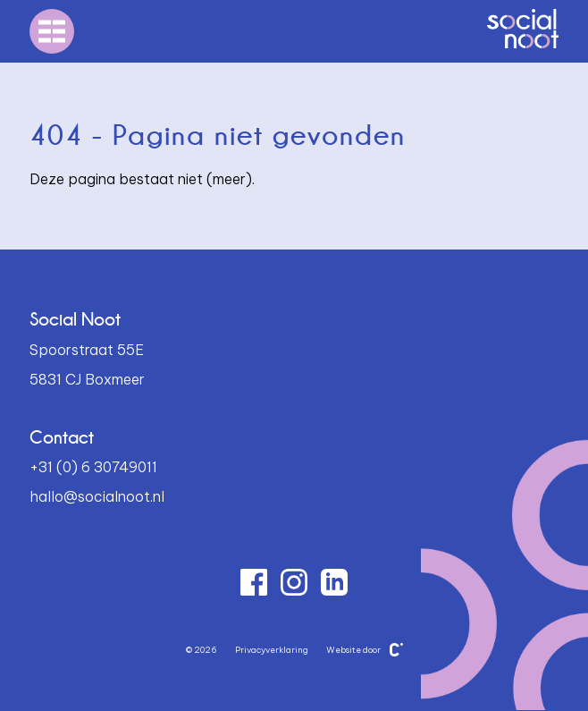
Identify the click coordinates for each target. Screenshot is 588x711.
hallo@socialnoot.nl (97, 496)
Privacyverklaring (272, 650)
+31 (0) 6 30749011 (93, 467)
